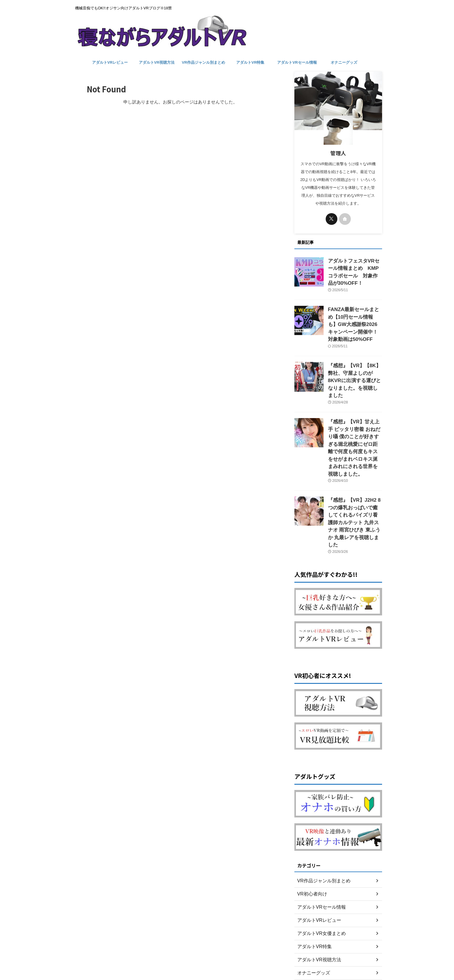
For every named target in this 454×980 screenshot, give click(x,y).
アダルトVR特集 (250, 62)
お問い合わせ (227, 941)
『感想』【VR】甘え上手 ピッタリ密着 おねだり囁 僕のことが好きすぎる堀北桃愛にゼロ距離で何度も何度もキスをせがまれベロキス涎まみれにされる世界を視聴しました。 (355, 412)
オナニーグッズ (344, 62)
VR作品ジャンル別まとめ (203, 62)
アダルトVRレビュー (110, 62)
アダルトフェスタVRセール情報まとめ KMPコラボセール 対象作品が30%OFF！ (355, 267)
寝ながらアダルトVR (227, 961)
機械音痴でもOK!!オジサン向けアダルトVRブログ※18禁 (227, 953)
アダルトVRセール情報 (297, 62)
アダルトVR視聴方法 (157, 62)
